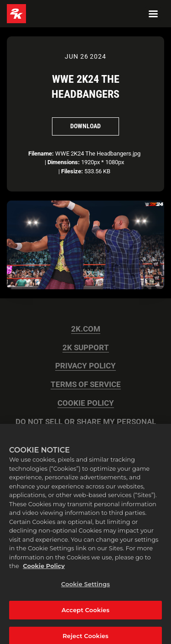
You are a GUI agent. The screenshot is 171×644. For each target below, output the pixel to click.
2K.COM (86, 329)
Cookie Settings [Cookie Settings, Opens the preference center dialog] (85, 589)
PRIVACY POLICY (85, 366)
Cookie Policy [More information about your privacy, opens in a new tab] (44, 570)
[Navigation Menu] (153, 14)
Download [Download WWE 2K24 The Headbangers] (85, 126)
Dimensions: (64, 162)
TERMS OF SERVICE (86, 385)
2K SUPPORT (86, 348)
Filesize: (72, 171)
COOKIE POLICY (86, 403)
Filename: (41, 153)
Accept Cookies (85, 614)
